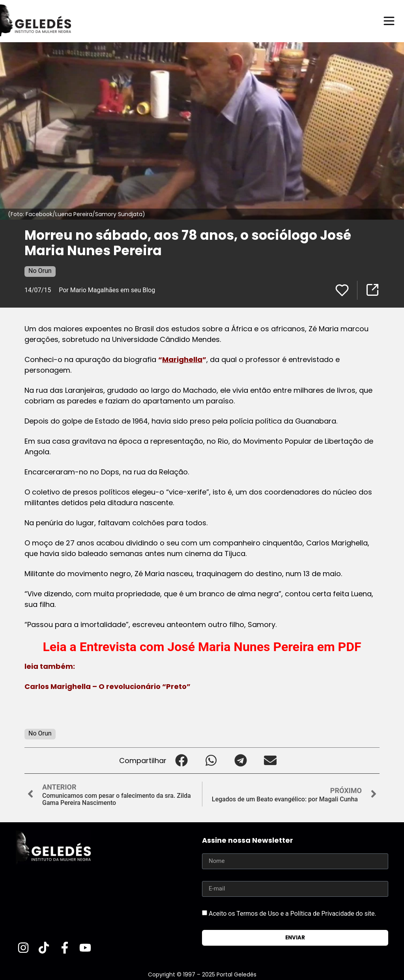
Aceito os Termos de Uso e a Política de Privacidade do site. (293, 914)
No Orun (40, 271)
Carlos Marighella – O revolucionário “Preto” (108, 686)
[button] (181, 761)
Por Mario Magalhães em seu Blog (108, 290)
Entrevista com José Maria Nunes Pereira (197, 647)
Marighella (182, 359)
